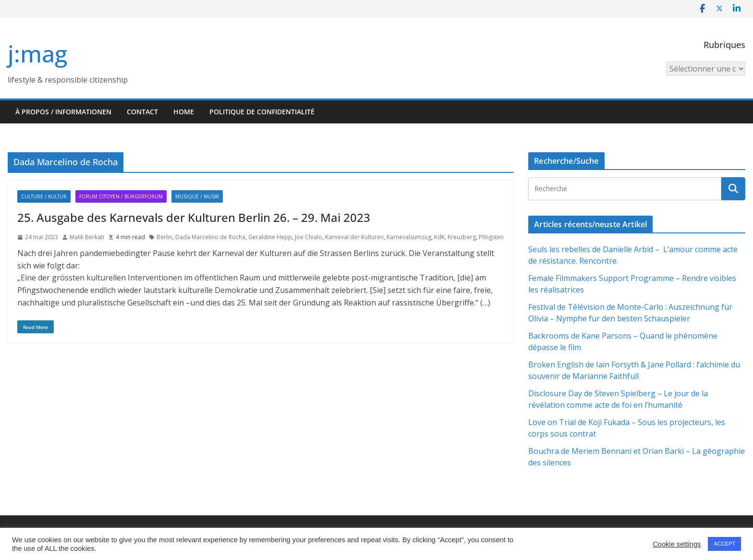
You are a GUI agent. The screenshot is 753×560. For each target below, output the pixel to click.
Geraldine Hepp (270, 237)
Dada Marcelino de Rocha (210, 237)
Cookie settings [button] (677, 544)
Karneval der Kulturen (354, 237)
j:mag (37, 54)
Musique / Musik (197, 196)
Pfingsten (491, 237)
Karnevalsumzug (409, 237)
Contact (142, 112)
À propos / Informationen (63, 112)
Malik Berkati (87, 237)
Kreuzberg (462, 237)
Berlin (164, 237)
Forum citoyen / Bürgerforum (121, 196)
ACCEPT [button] (724, 544)
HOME (184, 112)
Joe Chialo (309, 237)
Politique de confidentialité (262, 112)
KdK (439, 237)
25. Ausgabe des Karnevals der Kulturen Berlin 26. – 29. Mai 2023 (194, 217)
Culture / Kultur (44, 196)
